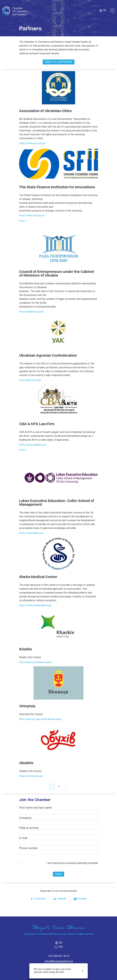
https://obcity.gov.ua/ (31, 776)
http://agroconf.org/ (30, 380)
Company (25, 818)
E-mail (23, 838)
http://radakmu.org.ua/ (31, 312)
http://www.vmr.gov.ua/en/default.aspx (40, 719)
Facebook (38, 899)
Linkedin (60, 899)
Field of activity (29, 828)
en (103, 11)
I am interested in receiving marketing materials (72, 863)
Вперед (65, 786)
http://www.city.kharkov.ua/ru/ (35, 662)
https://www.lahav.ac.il (31, 533)
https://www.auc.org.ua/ (32, 143)
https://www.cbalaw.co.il (33, 445)
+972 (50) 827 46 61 (59, 956)
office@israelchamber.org (59, 961)
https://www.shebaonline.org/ (35, 606)
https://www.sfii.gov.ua (32, 216)
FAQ (59, 947)
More (22, 221)
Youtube (80, 899)
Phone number (28, 848)
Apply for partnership (59, 62)
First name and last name (35, 808)
